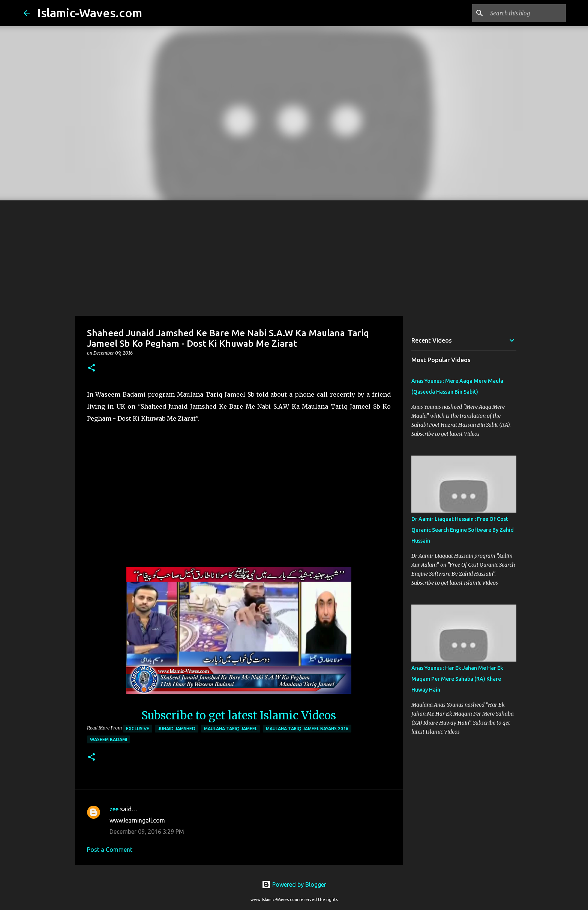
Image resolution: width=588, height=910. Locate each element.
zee (114, 809)
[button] (91, 368)
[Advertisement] (294, 257)
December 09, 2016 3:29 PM (147, 832)
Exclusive (138, 729)
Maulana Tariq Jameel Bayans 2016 (307, 729)
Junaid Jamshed (177, 729)
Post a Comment (110, 850)
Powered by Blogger (294, 884)
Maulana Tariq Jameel (231, 729)
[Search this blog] (526, 13)
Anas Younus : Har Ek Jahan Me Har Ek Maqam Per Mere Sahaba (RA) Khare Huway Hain (457, 679)
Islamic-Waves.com (90, 13)
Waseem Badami (109, 739)
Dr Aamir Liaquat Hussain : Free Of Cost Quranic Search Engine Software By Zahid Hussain (463, 530)
